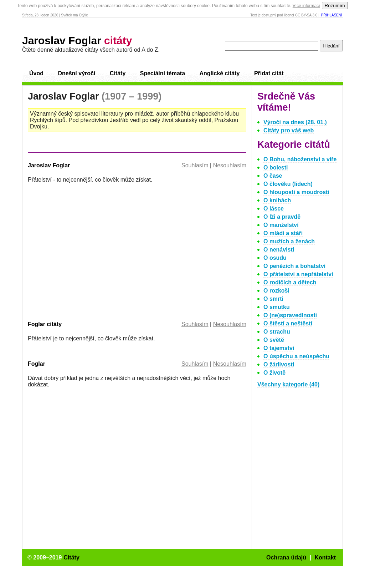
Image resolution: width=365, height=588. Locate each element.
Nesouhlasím (230, 165)
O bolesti (276, 168)
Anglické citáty (219, 73)
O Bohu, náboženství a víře (300, 159)
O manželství (281, 225)
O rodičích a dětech (290, 282)
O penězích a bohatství (294, 266)
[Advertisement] (88, 255)
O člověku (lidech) (288, 184)
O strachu (277, 332)
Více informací (306, 6)
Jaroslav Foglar (77, 40)
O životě (274, 373)
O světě (274, 340)
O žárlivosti (279, 364)
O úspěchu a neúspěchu (296, 356)
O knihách (277, 200)
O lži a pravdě (282, 217)
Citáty (118, 73)
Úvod (36, 73)
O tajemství (279, 348)
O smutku (277, 307)
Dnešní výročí (76, 73)
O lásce (274, 209)
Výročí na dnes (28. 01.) (295, 122)
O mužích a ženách (289, 241)
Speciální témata (163, 73)
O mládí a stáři (283, 233)
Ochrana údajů (286, 557)
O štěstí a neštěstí (288, 323)
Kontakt (325, 557)
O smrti (273, 299)
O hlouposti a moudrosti (296, 192)
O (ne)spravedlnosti (290, 315)
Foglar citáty (45, 324)
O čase (273, 176)
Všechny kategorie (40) (288, 384)
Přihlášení (332, 15)
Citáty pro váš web (289, 130)
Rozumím (335, 6)
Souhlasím (195, 165)
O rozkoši (276, 291)
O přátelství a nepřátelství (298, 274)
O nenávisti (279, 250)
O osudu (275, 258)
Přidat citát (269, 73)
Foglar (37, 364)
